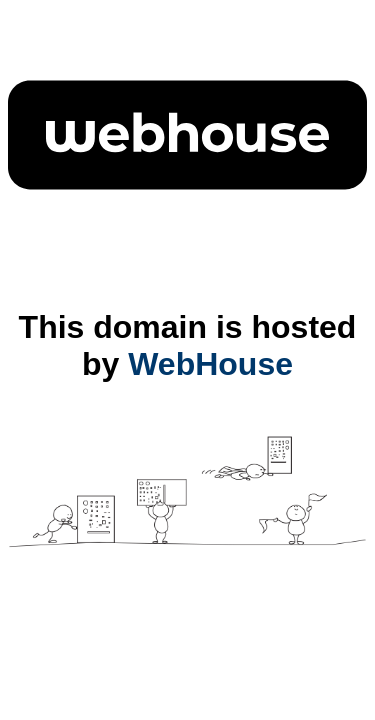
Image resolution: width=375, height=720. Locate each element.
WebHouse (210, 364)
